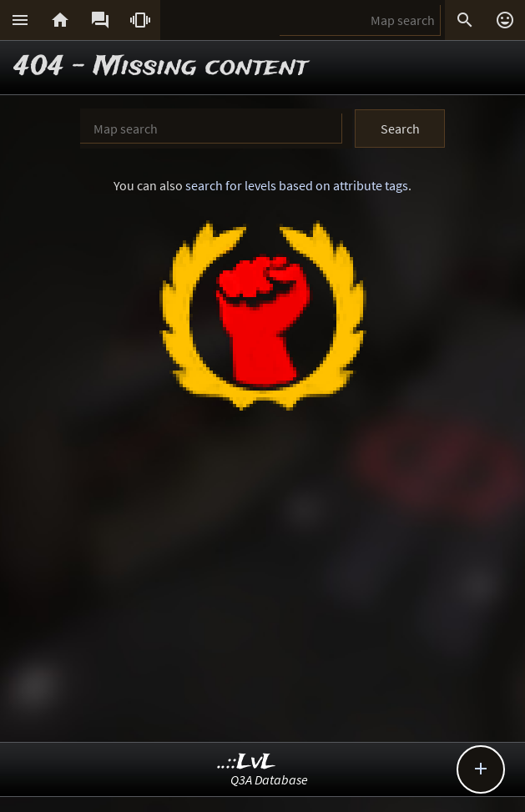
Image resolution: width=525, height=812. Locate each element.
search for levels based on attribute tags (297, 185)
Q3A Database (269, 779)
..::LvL (247, 762)
